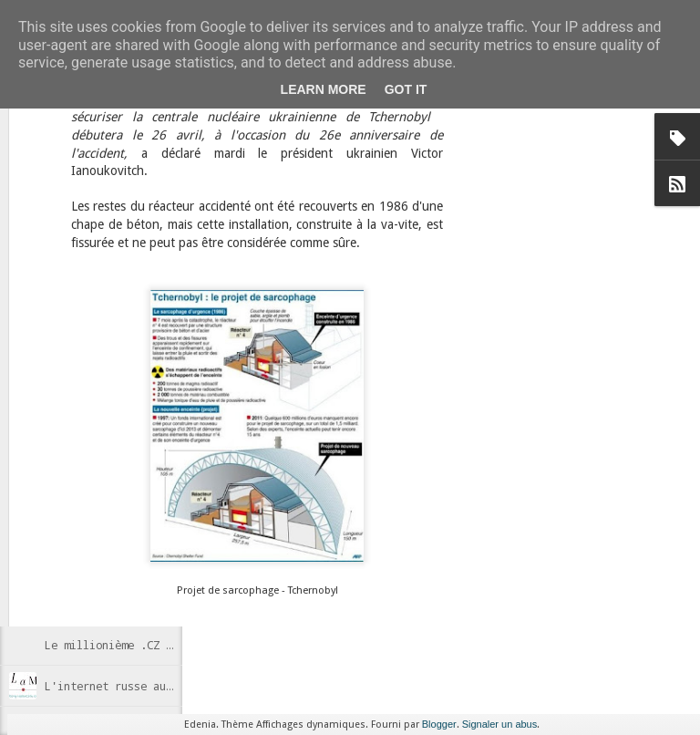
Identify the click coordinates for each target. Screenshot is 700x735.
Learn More (324, 89)
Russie (385, 474)
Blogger (439, 724)
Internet (336, 474)
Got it (406, 89)
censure (285, 474)
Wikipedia (440, 474)
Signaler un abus (500, 724)
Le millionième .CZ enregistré (137, 645)
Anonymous (432, 450)
